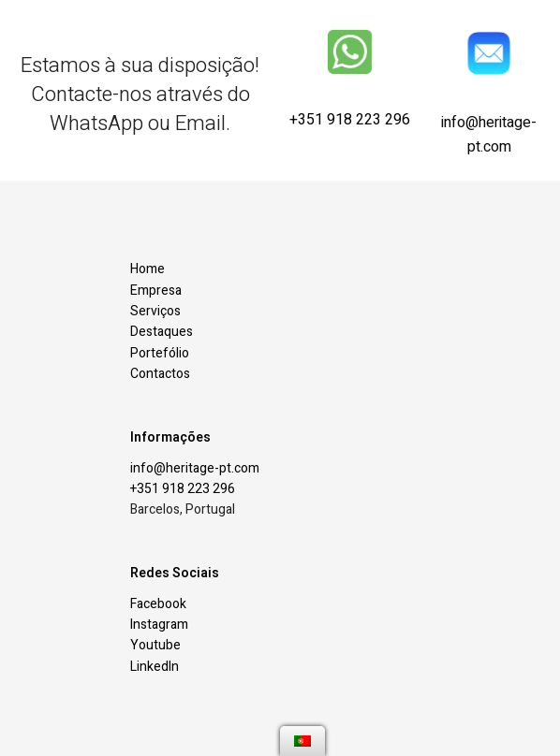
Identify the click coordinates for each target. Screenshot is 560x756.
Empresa (156, 291)
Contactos (160, 374)
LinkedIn (155, 667)
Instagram (159, 625)
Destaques (162, 332)
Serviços (155, 311)
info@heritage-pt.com (489, 139)
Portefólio (160, 353)
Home (147, 269)
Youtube (155, 645)
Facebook (158, 604)
